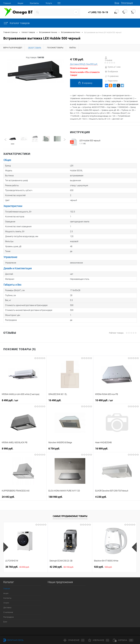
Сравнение (74, 640)
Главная (7, 3)
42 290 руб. (62, 561)
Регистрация (127, 3)
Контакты (34, 3)
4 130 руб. (77, 59)
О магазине (8, 607)
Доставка (7, 602)
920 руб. (103, 561)
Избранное (99, 640)
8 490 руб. (10, 395)
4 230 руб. (101, 491)
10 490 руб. (104, 395)
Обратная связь (13, 640)
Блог (5, 616)
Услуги (49, 3)
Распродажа (9, 611)
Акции (20, 3)
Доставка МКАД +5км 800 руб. (84, 64)
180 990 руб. (56, 491)
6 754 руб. (54, 443)
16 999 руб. (102, 443)
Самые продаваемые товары (70, 510)
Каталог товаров (16, 23)
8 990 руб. (8, 443)
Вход (117, 3)
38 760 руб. (17, 561)
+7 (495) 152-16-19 (98, 12)
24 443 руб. (8, 491)
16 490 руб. (55, 395)
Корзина (123, 640)
